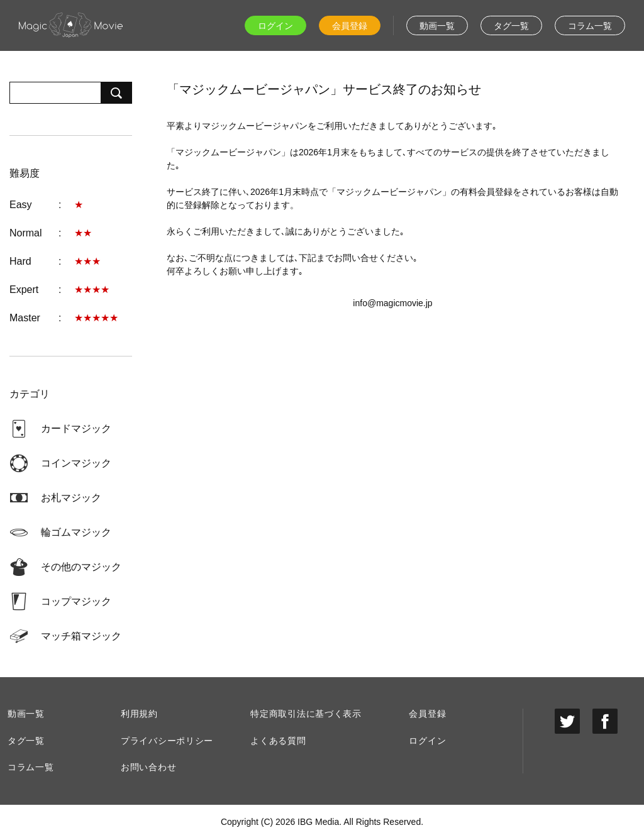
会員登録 (350, 26)
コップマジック (76, 601)
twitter (567, 721)
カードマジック (76, 428)
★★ (83, 233)
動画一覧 (437, 26)
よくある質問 (278, 741)
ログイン (275, 26)
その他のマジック (81, 567)
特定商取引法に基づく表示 (306, 714)
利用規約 (139, 714)
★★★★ (92, 290)
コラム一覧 (590, 26)
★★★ (87, 261)
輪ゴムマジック (76, 532)
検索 (116, 93)
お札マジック (71, 498)
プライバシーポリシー (167, 741)
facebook (605, 721)
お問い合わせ (148, 767)
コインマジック (76, 463)
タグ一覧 (511, 26)
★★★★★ (96, 318)
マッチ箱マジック (81, 636)
